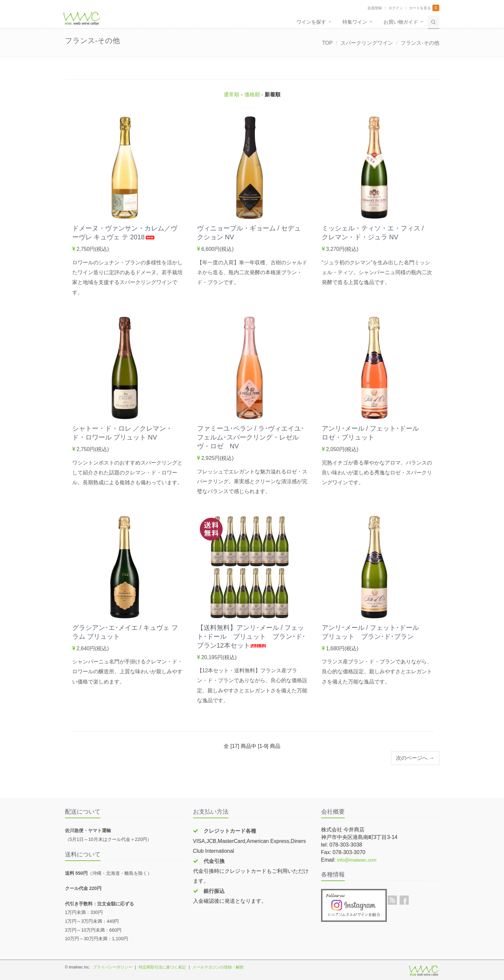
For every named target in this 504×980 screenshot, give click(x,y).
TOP (328, 43)
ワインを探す (311, 22)
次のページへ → (415, 758)
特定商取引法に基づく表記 (162, 967)
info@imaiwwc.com (357, 860)
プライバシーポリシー (113, 967)
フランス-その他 (420, 43)
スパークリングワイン (367, 43)
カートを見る (420, 8)
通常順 (231, 95)
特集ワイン (355, 22)
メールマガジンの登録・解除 (218, 967)
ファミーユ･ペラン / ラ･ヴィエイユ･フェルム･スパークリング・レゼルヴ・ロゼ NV (251, 437)
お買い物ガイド (401, 22)
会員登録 (375, 8)
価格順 (252, 95)
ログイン (396, 8)
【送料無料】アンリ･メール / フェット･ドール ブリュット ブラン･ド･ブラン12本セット (251, 636)
